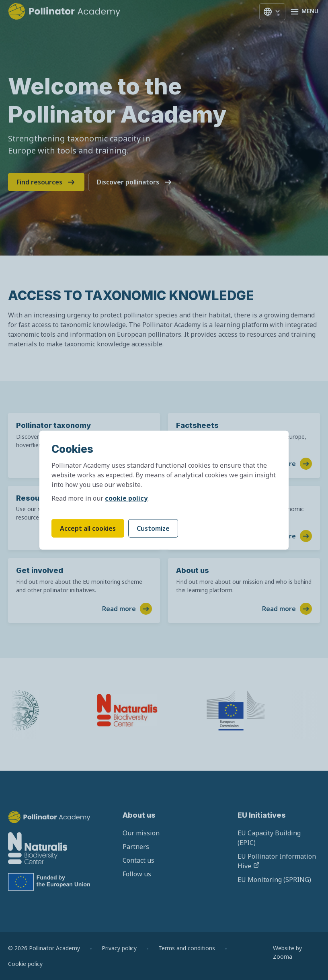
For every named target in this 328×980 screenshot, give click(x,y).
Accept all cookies (88, 528)
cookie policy (126, 498)
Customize (153, 528)
